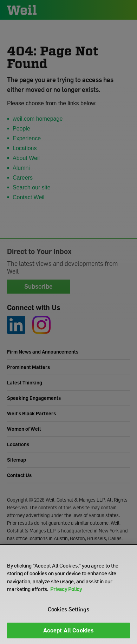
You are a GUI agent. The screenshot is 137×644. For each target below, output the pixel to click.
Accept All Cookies (69, 630)
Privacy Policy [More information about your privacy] (66, 589)
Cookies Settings (69, 609)
